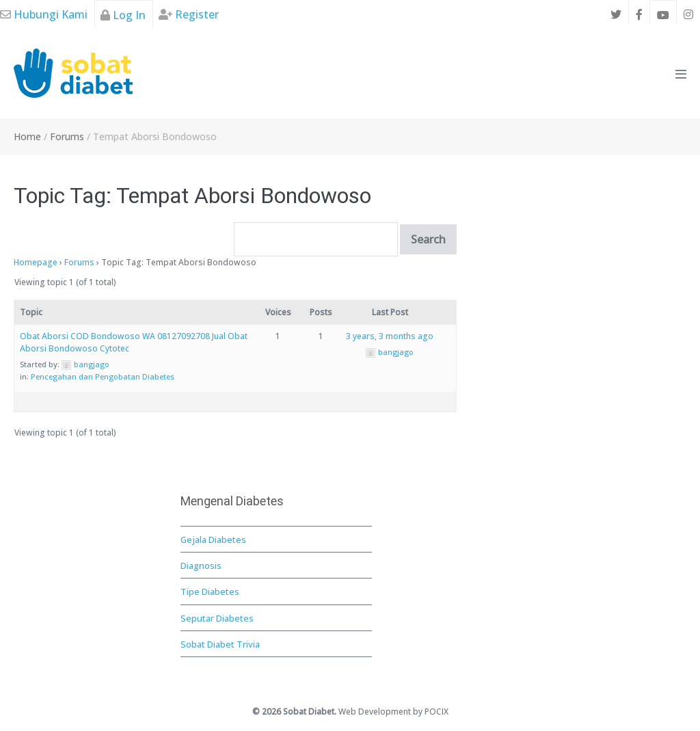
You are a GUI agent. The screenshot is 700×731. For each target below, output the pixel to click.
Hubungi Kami (44, 14)
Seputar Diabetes (217, 618)
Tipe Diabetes (210, 592)
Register (189, 14)
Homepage (36, 262)
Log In (123, 15)
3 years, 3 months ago (390, 336)
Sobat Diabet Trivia (220, 644)
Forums (79, 262)
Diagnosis (201, 566)
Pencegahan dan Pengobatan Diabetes (103, 376)
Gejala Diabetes (213, 540)
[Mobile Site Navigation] (681, 74)
